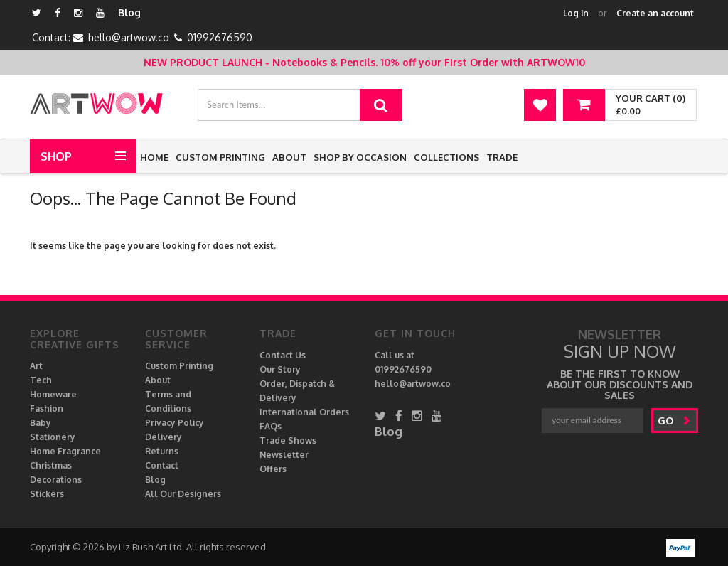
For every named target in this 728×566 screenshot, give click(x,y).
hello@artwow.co (129, 37)
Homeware (53, 394)
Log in (576, 13)
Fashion (47, 409)
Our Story (280, 369)
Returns (162, 451)
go (674, 421)
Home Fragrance (65, 451)
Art (36, 366)
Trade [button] (502, 157)
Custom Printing (220, 157)
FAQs (271, 426)
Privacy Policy (175, 423)
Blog (129, 12)
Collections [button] (446, 157)
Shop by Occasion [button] (360, 157)
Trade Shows (288, 440)
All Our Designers (183, 494)
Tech (41, 380)
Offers (273, 469)
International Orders (304, 412)
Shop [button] (56, 156)
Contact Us (283, 355)
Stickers (47, 494)
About (289, 157)
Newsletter (284, 455)
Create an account (655, 13)
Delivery (164, 437)
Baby (41, 423)
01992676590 (220, 37)
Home (154, 157)
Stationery (53, 437)
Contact (162, 465)
